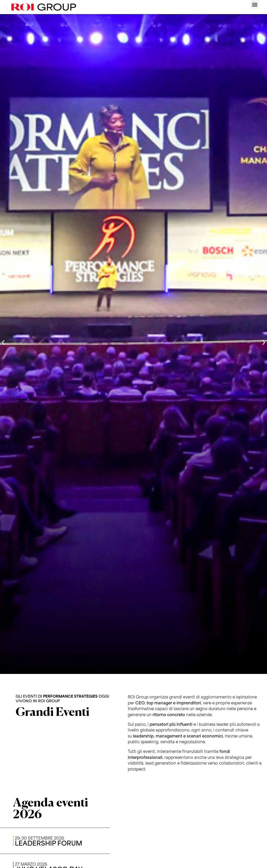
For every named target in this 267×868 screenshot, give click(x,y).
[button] (255, 4)
